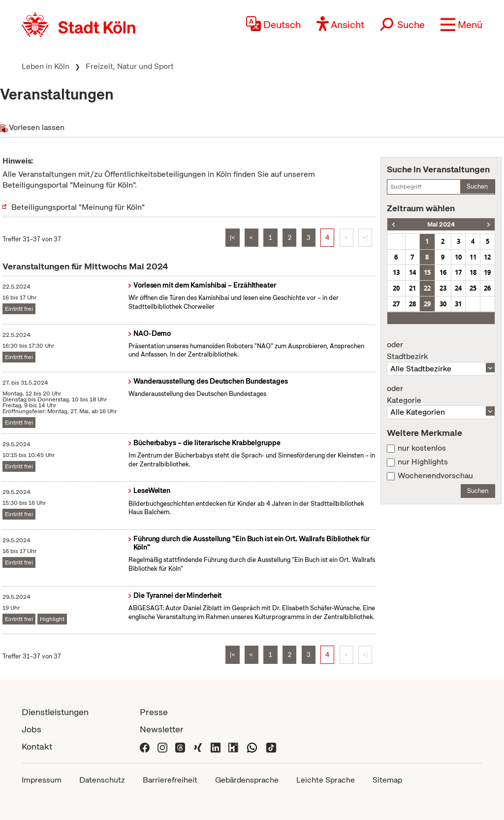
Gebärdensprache (247, 780)
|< (233, 238)
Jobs (31, 729)
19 (487, 272)
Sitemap (387, 780)
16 (443, 272)
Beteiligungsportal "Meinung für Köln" (78, 207)
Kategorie (441, 394)
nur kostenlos (422, 448)
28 (412, 304)
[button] (461, 25)
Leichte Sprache (326, 780)
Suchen (477, 186)
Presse (154, 712)
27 (396, 304)
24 (458, 288)
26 (487, 288)
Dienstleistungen (55, 712)
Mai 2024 (441, 224)
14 (412, 272)
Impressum (42, 780)
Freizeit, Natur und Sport (130, 66)
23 (443, 288)
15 (427, 272)
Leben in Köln (46, 66)
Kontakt (37, 746)
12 (487, 257)
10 (458, 257)
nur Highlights (423, 462)
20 (396, 288)
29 (427, 304)
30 (443, 304)
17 (458, 272)
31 (458, 304)
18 (473, 272)
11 (473, 257)
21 (412, 288)
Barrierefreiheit (170, 780)
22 (427, 288)
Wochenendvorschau (435, 476)
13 (396, 272)
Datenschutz (102, 780)
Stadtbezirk (441, 351)
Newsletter (162, 729)
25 (473, 288)
